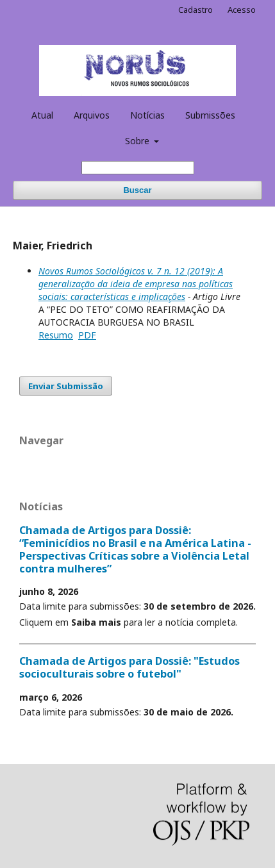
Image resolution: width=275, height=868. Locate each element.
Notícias (147, 115)
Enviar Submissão (66, 386)
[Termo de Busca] (138, 168)
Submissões (210, 115)
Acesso (242, 10)
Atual (42, 115)
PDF (87, 335)
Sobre (138, 141)
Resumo (56, 335)
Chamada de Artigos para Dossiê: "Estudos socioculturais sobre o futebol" (129, 667)
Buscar (137, 190)
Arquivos (92, 115)
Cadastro (196, 10)
